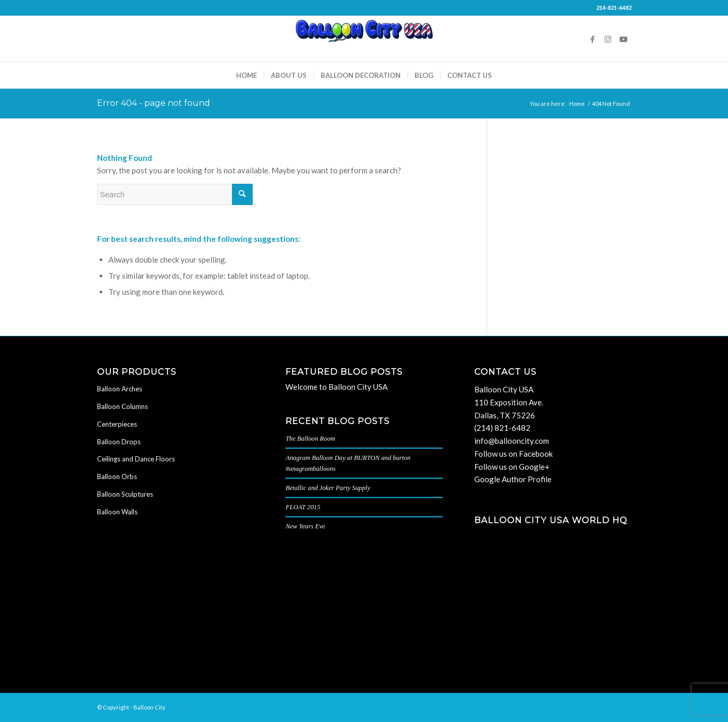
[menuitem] (246, 75)
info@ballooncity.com (512, 441)
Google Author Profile (513, 479)
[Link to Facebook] (593, 39)
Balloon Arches (120, 389)
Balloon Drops (119, 442)
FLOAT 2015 (303, 507)
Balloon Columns (122, 406)
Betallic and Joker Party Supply (328, 488)
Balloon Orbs (117, 476)
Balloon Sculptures (125, 494)
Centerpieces (117, 424)
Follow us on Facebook (513, 454)
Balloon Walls (117, 512)
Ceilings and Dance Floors (136, 459)
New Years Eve (305, 526)
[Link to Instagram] (608, 39)
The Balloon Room (310, 439)
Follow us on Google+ (512, 467)
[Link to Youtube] (624, 39)
